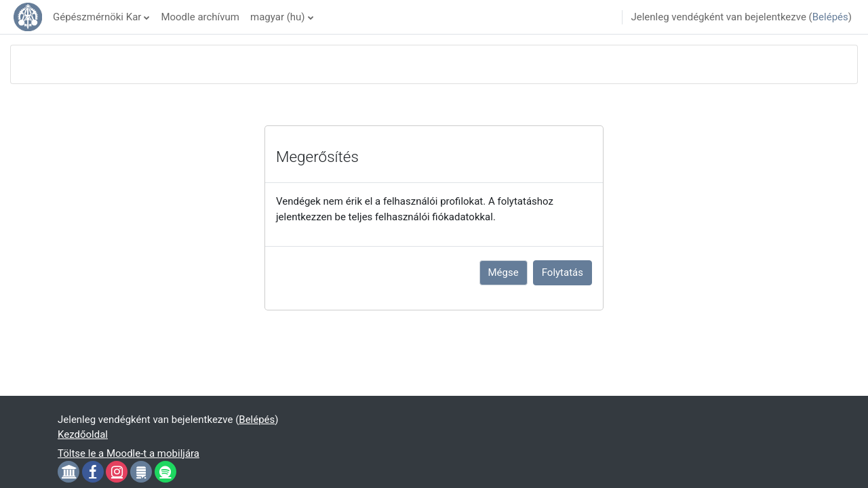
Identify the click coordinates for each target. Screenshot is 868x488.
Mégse (504, 272)
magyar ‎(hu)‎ (278, 17)
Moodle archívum (200, 17)
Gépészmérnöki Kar (97, 17)
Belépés (830, 17)
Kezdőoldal (83, 434)
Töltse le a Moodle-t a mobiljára (129, 453)
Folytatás (563, 272)
